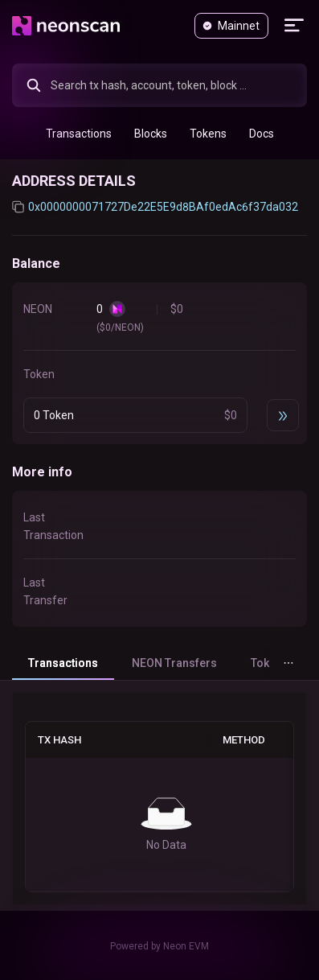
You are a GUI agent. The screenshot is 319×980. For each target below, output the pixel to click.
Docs (262, 134)
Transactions (79, 134)
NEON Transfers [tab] (174, 663)
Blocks (151, 134)
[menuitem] (79, 134)
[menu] (159, 133)
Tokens (208, 134)
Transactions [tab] (63, 663)
